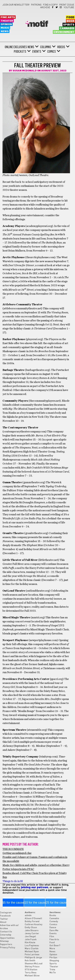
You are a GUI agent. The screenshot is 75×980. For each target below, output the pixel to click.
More (52, 949)
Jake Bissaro (32, 931)
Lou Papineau (32, 946)
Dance (53, 928)
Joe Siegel (30, 937)
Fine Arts (8, 17)
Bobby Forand (32, 922)
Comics (52, 51)
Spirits (69, 25)
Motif (38, 24)
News (5, 31)
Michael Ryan (32, 952)
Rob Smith (30, 961)
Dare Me (54, 931)
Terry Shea (31, 973)
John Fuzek (31, 940)
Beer (70, 21)
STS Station (31, 970)
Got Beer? (55, 946)
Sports (53, 964)
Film (52, 937)
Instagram (61, 7)
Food (70, 17)
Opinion (6, 24)
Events (37, 51)
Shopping (54, 961)
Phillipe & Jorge (33, 958)
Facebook (53, 7)
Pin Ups (53, 958)
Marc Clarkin (32, 949)
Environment (64, 32)
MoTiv (53, 973)
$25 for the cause (56, 903)
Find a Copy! (50, 5)
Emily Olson (31, 928)
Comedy (54, 922)
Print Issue (67, 5)
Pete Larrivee (32, 955)
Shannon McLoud (34, 964)
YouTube (69, 8)
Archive (45, 8)
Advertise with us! (9, 925)
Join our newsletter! (16, 5)
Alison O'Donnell (33, 919)
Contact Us (6, 932)
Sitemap (4, 941)
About (3, 922)
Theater (7, 21)
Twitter (57, 7)
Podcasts (20, 51)
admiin (28, 916)
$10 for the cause (35, 903)
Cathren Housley (34, 925)
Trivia (52, 970)
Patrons (36, 5)
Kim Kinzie (30, 943)
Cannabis (67, 28)
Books (53, 916)
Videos (61, 47)
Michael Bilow (32, 976)
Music (5, 28)
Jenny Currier (32, 934)
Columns (46, 47)
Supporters (6, 944)
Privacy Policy (8, 948)
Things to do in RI (13, 881)
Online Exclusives (16, 47)
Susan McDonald (25, 71)
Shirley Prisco (32, 967)
